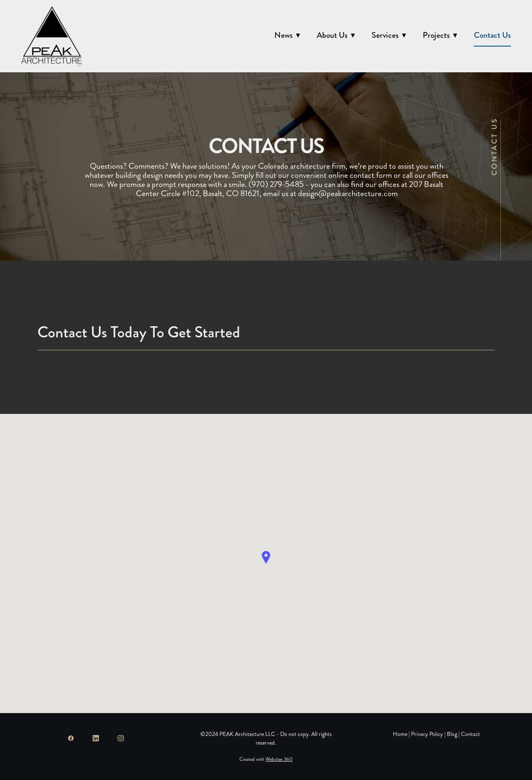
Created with (266, 759)
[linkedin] (96, 738)
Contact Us (492, 35)
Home (401, 734)
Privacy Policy (427, 734)
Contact (470, 734)
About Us (336, 35)
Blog (452, 734)
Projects (440, 35)
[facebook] (71, 738)
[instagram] (121, 738)
